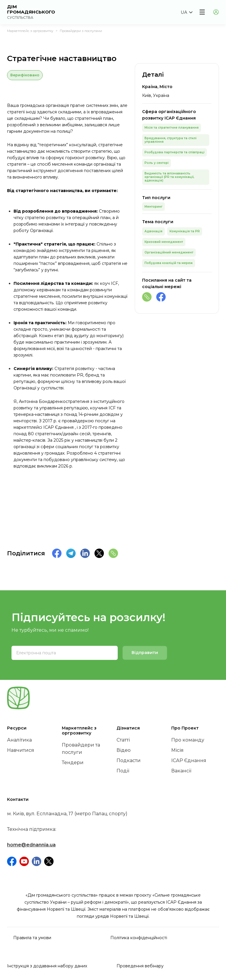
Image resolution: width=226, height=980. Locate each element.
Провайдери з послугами (81, 31)
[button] (186, 12)
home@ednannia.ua (31, 845)
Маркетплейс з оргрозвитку (30, 31)
